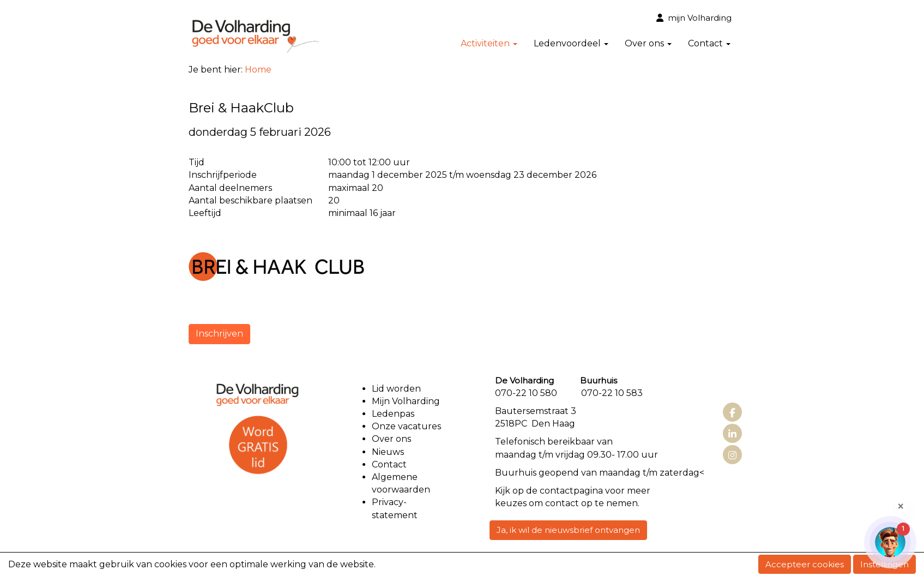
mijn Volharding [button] (694, 18)
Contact (709, 43)
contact (557, 491)
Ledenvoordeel (571, 43)
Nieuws (388, 452)
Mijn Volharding (406, 401)
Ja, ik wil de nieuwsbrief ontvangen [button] (568, 530)
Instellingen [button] (884, 564)
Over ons (648, 43)
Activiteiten (489, 43)
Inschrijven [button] (219, 334)
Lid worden (396, 389)
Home (258, 70)
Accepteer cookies (805, 564)
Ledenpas (393, 414)
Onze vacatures (407, 426)
